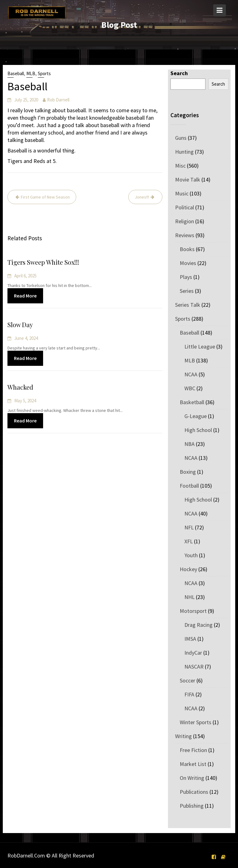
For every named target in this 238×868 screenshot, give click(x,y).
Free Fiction (193, 750)
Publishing (192, 806)
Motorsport (193, 611)
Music (182, 193)
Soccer (187, 680)
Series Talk (188, 305)
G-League (196, 416)
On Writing (192, 778)
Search (179, 73)
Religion (185, 221)
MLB (31, 73)
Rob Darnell (58, 100)
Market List (193, 764)
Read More (26, 295)
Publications (194, 792)
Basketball (192, 402)
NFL (189, 527)
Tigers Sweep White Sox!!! (44, 262)
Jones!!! (142, 197)
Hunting (184, 152)
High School (198, 430)
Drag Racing (198, 625)
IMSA (190, 639)
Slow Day (21, 325)
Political (185, 207)
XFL (189, 541)
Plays (186, 277)
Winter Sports (196, 722)
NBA (190, 444)
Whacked (21, 387)
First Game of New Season (45, 197)
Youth (191, 555)
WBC (190, 388)
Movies (188, 263)
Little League (200, 346)
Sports (44, 73)
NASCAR (194, 667)
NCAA (191, 374)
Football (189, 486)
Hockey (188, 569)
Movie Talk (188, 180)
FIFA (189, 694)
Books (187, 249)
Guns (181, 138)
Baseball (16, 73)
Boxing (188, 472)
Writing (183, 736)
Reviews (185, 235)
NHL (190, 597)
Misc (180, 166)
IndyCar (193, 653)
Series (187, 291)
